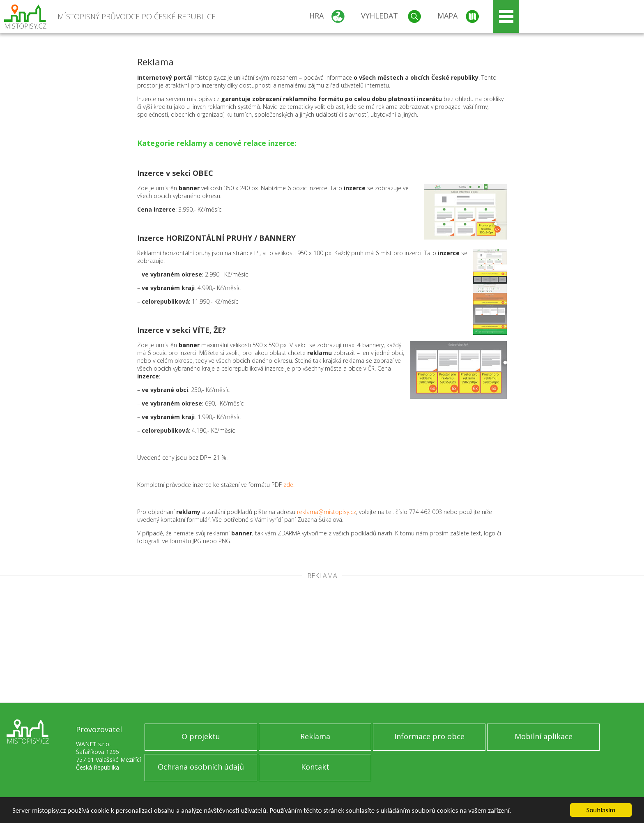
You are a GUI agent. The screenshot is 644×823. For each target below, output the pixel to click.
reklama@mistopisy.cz (327, 512)
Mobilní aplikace (544, 736)
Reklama (315, 736)
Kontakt (315, 767)
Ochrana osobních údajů (201, 767)
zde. (289, 485)
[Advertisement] (322, 641)
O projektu (201, 736)
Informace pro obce (429, 736)
